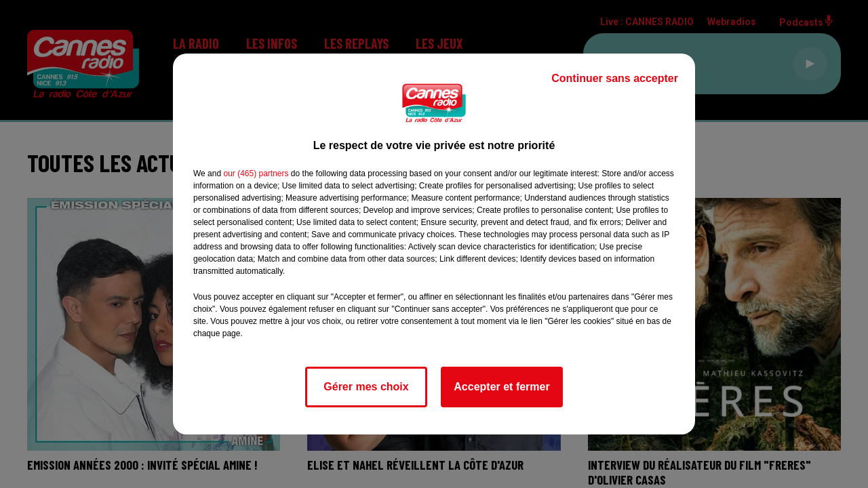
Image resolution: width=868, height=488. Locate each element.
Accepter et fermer (501, 387)
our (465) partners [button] (256, 174)
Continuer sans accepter (615, 78)
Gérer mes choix (366, 387)
